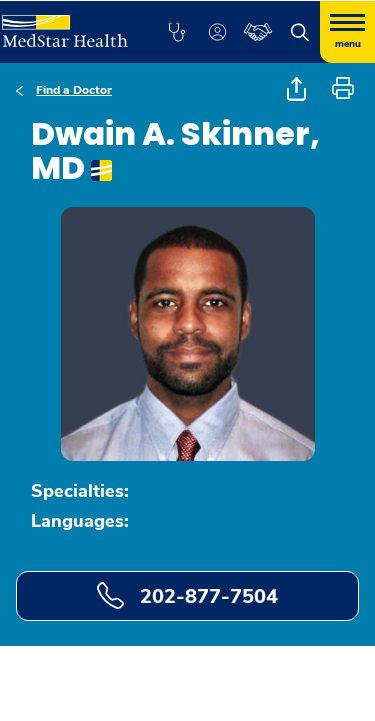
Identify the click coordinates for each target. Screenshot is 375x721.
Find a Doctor (74, 90)
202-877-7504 (187, 596)
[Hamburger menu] (347, 32)
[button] (176, 32)
